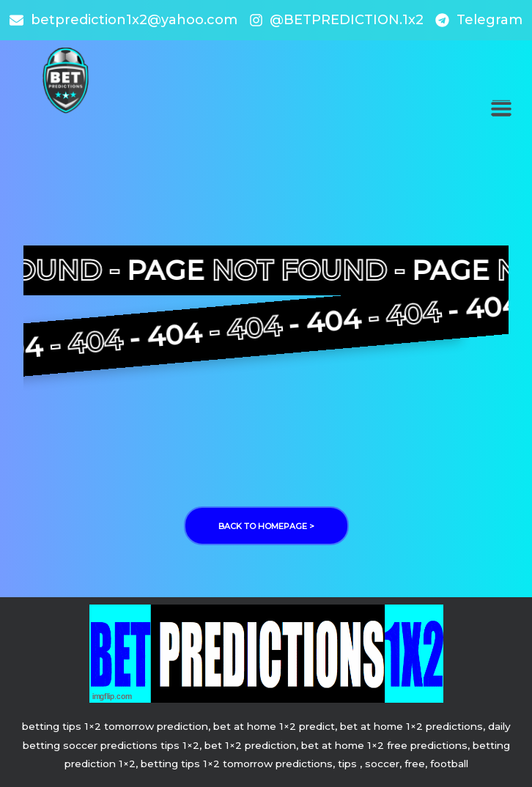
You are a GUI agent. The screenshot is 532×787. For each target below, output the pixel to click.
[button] (501, 108)
